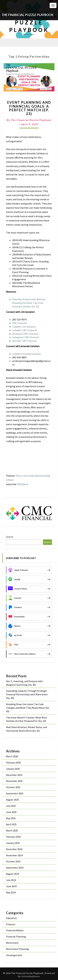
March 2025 (12, 831)
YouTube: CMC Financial (24, 341)
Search (10, 537)
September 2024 (15, 868)
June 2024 (11, 886)
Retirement (12, 943)
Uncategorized (14, 955)
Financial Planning (16, 937)
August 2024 (12, 874)
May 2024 (11, 892)
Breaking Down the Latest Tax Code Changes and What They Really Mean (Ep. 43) (28, 708)
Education (11, 918)
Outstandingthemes (31, 976)
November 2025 (14, 781)
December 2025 (14, 775)
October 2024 (13, 861)
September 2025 (15, 793)
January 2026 (13, 769)
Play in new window (26, 476)
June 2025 (11, 812)
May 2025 (11, 818)
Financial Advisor (15, 930)
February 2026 (13, 763)
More (26, 484)
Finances (11, 924)
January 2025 (13, 843)
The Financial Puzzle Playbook (31, 120)
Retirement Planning (17, 949)
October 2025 (13, 787)
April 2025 (11, 824)
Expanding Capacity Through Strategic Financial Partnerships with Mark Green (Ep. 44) (27, 694)
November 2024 (14, 855)
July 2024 (11, 880)
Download (43, 476)
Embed (10, 480)
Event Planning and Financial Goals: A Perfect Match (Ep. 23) (29, 108)
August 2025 (12, 800)
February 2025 (13, 837)
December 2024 (14, 849)
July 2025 (11, 806)
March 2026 (12, 756)
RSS (19, 484)
